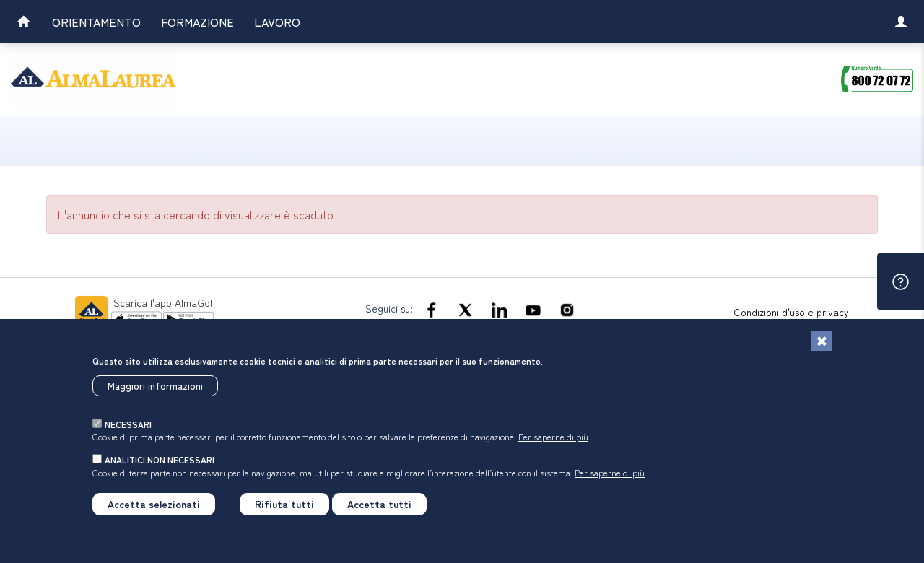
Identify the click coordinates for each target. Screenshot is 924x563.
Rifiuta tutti (284, 504)
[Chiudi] (821, 341)
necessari (128, 424)
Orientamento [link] (96, 22)
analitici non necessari (160, 459)
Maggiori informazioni (155, 385)
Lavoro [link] (277, 22)
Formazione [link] (197, 22)
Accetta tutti (379, 504)
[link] (23, 23)
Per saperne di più (553, 436)
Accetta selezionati (154, 504)
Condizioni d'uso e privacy (791, 312)
